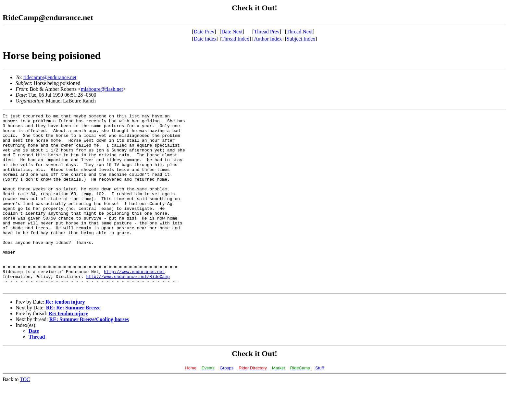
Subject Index (301, 39)
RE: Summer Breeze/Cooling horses (89, 354)
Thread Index (235, 39)
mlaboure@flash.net (102, 89)
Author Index (268, 39)
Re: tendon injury (65, 337)
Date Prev (204, 32)
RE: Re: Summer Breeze (73, 343)
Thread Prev (267, 32)
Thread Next (300, 32)
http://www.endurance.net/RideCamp (128, 309)
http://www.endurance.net (134, 304)
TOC (25, 414)
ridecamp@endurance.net (50, 77)
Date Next (232, 32)
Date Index (205, 39)
